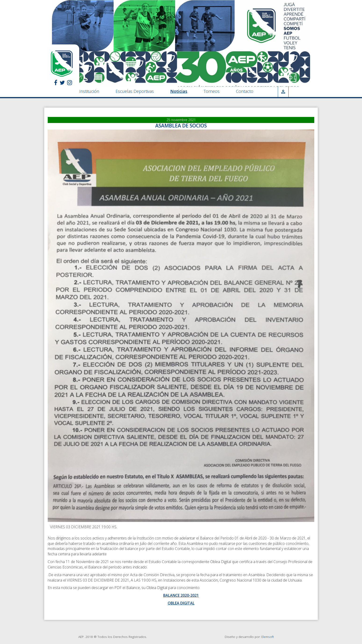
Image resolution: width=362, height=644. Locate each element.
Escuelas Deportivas (135, 91)
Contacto (245, 91)
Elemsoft (268, 637)
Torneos (212, 91)
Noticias (179, 91)
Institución (89, 91)
